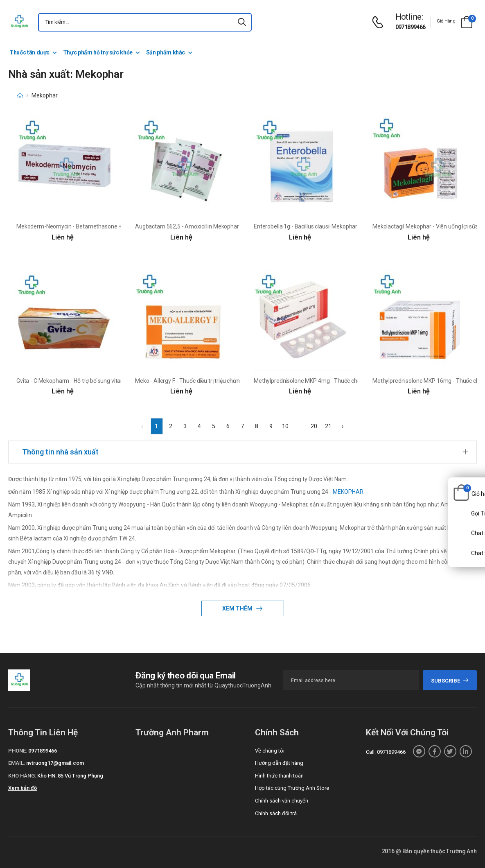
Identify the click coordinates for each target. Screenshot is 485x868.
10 (285, 426)
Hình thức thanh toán (279, 776)
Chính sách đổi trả (276, 813)
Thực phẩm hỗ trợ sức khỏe (98, 52)
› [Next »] (343, 426)
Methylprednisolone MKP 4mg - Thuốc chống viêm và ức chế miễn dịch (342, 381)
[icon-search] (242, 22)
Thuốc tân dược (29, 52)
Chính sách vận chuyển (282, 801)
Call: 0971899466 (386, 752)
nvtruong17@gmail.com (55, 763)
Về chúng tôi (270, 751)
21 (328, 426)
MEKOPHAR (348, 492)
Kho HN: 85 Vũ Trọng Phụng (70, 776)
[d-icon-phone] (380, 22)
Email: (17, 763)
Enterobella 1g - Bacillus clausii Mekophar (306, 226)
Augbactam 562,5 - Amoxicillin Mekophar (187, 226)
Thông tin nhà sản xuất (60, 452)
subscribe (450, 681)
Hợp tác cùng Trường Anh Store (292, 788)
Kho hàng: (22, 776)
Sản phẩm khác (166, 52)
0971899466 (411, 27)
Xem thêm (238, 608)
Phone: (18, 751)
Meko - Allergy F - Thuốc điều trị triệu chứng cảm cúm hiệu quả (213, 381)
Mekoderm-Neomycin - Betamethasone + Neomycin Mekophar (96, 226)
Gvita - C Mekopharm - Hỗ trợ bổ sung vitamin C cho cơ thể (89, 381)
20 (314, 426)
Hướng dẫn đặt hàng (279, 763)
